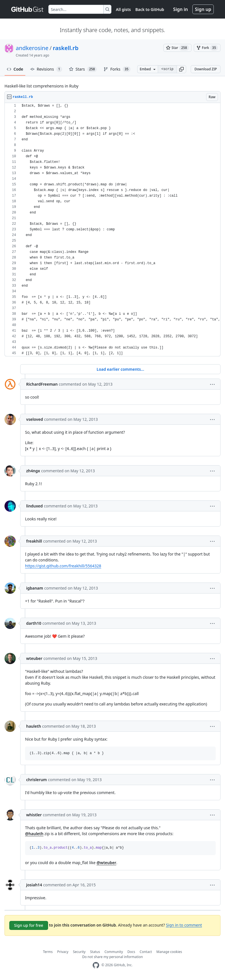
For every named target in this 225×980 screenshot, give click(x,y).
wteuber (34, 658)
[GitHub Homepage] (96, 965)
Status (95, 952)
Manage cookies (169, 952)
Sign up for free (29, 925)
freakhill (34, 541)
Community (114, 952)
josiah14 (34, 885)
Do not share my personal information (112, 957)
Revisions (46, 69)
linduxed (34, 506)
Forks (117, 69)
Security (79, 952)
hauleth (34, 726)
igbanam (35, 588)
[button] (181, 69)
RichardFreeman (42, 384)
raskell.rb (66, 48)
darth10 (34, 623)
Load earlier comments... (120, 369)
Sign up (203, 9)
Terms (48, 952)
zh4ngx (33, 471)
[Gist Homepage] (28, 9)
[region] (112, 230)
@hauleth (34, 834)
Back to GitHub (150, 9)
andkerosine (32, 48)
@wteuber (106, 863)
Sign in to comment (184, 925)
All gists (123, 9)
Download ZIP (206, 69)
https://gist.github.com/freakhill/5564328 (63, 566)
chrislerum (37, 780)
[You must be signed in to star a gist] (177, 48)
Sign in (181, 9)
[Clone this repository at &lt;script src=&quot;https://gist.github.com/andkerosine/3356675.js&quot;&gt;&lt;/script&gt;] (167, 69)
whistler (34, 815)
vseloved (35, 419)
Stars (83, 69)
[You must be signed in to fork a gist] (207, 48)
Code (15, 69)
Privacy (63, 952)
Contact (146, 952)
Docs (131, 952)
